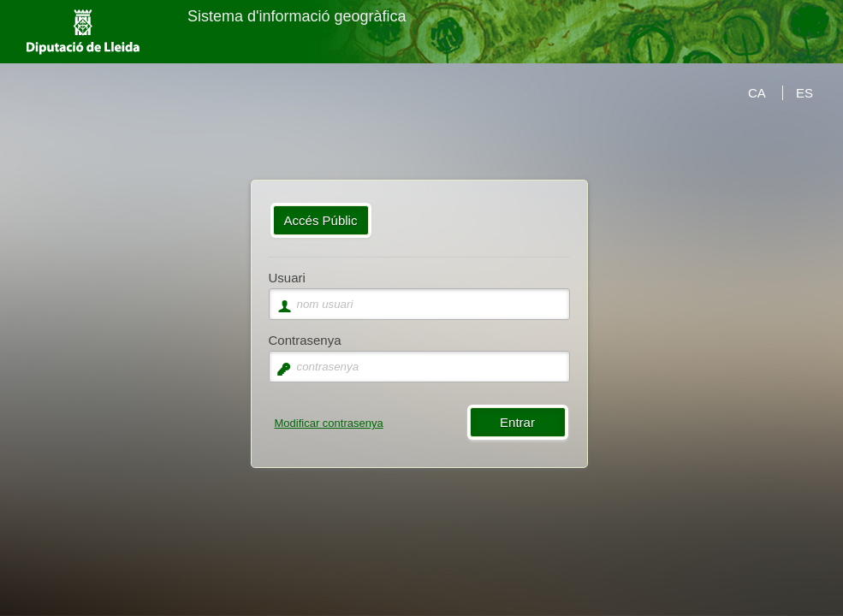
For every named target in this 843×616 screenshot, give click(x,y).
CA (757, 93)
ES (804, 93)
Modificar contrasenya (329, 423)
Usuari (287, 278)
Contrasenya (305, 340)
